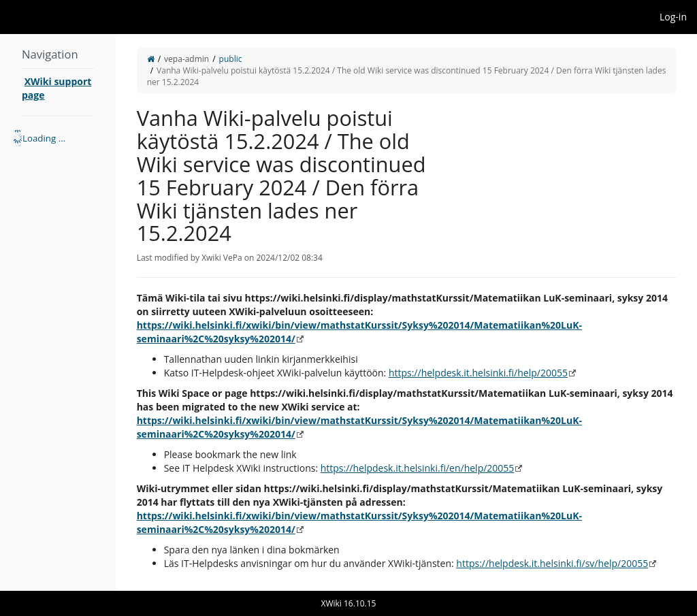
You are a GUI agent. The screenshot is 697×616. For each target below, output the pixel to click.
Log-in (673, 17)
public (231, 59)
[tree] (58, 138)
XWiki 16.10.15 (349, 603)
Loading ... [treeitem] (44, 138)
